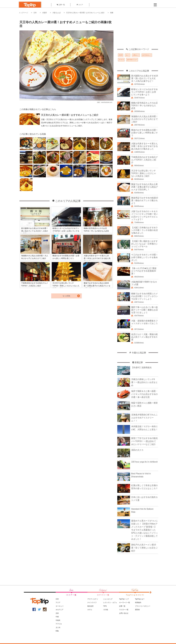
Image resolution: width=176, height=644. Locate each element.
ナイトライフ (92, 603)
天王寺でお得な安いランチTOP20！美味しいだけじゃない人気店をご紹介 (144, 173)
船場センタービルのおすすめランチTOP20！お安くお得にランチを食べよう (144, 92)
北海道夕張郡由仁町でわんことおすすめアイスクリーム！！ (144, 418)
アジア (58, 603)
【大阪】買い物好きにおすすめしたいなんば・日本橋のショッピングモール (144, 244)
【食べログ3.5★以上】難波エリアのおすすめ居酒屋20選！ (144, 271)
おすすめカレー (147, 55)
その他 (106, 610)
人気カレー (136, 55)
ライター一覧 (124, 610)
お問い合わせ (124, 613)
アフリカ (59, 624)
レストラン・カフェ (110, 603)
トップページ (23, 13)
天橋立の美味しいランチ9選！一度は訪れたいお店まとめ (144, 382)
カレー (128, 55)
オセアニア (59, 610)
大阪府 (44, 13)
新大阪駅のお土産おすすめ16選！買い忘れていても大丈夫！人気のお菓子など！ (145, 78)
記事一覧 (61, 5)
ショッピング (108, 599)
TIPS (105, 606)
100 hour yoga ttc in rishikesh (144, 462)
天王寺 (121, 55)
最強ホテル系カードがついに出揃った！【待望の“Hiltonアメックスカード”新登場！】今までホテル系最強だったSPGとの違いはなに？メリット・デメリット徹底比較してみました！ (145, 530)
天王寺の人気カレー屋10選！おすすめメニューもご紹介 (85, 13)
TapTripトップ (124, 599)
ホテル (90, 610)
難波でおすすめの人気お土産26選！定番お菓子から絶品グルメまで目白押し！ (145, 187)
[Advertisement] (138, 32)
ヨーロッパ (59, 606)
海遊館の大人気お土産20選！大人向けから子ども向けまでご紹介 (145, 119)
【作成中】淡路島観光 (141, 368)
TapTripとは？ (140, 599)
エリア (80, 5)
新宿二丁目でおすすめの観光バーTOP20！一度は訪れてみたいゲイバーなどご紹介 (144, 441)
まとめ (58, 627)
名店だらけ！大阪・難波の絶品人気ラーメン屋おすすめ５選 (144, 337)
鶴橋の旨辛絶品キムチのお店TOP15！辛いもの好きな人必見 (144, 106)
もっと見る (66, 296)
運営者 (137, 610)
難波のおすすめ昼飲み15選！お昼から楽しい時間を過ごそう (145, 133)
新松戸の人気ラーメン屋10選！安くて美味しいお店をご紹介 (144, 548)
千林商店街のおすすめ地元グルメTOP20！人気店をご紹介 (144, 160)
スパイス (121, 60)
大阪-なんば (57, 13)
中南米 (58, 620)
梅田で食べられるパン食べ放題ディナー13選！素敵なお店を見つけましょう (145, 310)
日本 (35, 13)
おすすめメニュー (132, 60)
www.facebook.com (107, 102)
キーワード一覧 (125, 603)
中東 (57, 617)
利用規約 (138, 603)
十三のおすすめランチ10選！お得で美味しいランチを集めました (145, 257)
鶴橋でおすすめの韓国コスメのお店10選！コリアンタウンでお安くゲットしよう (145, 296)
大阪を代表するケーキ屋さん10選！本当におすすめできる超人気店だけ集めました (145, 146)
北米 (57, 613)
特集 (57, 631)
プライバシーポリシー (143, 606)
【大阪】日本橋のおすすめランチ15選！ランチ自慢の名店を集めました (145, 230)
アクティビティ (93, 599)
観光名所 (90, 606)
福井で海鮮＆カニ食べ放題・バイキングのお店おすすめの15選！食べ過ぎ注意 (144, 394)
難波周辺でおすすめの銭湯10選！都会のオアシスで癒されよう (145, 200)
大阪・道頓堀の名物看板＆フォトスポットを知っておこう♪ (144, 323)
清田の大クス (137, 450)
